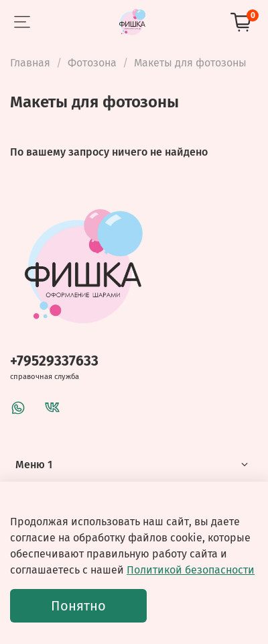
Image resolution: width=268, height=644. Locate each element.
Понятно (78, 606)
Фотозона (92, 63)
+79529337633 (54, 361)
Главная (30, 63)
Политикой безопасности (191, 570)
